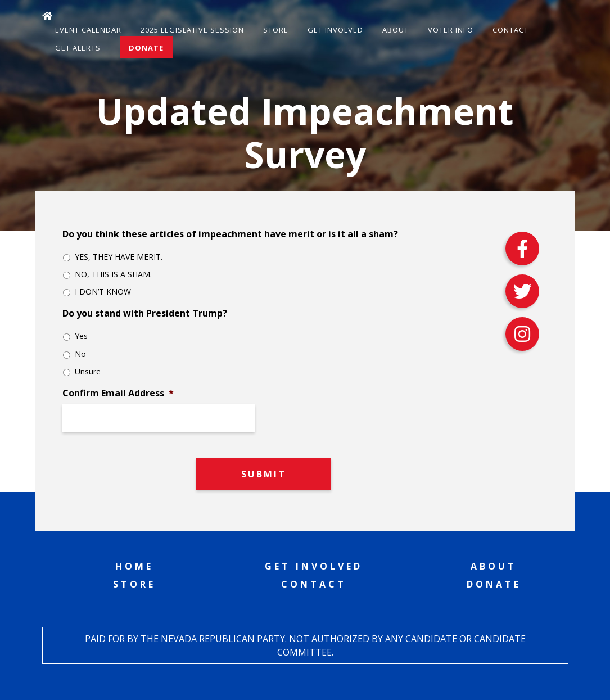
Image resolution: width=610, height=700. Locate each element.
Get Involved (335, 30)
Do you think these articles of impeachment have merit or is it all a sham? (230, 234)
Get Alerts (78, 48)
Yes (81, 336)
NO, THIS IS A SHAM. (113, 274)
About (396, 30)
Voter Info (451, 30)
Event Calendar (88, 30)
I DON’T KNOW (103, 292)
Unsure (88, 371)
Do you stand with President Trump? (145, 313)
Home (134, 566)
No (80, 354)
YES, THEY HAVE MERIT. (119, 257)
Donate (146, 48)
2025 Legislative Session (192, 30)
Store (276, 30)
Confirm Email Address (118, 393)
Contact (510, 30)
